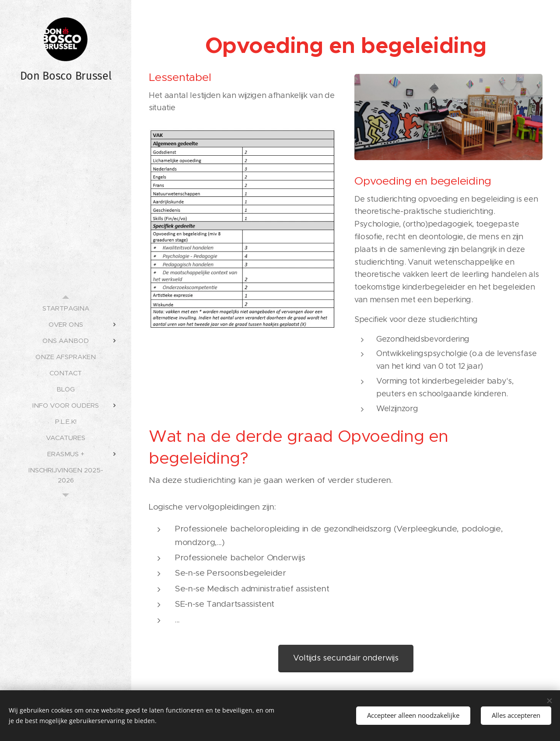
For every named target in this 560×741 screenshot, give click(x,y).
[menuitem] (66, 308)
